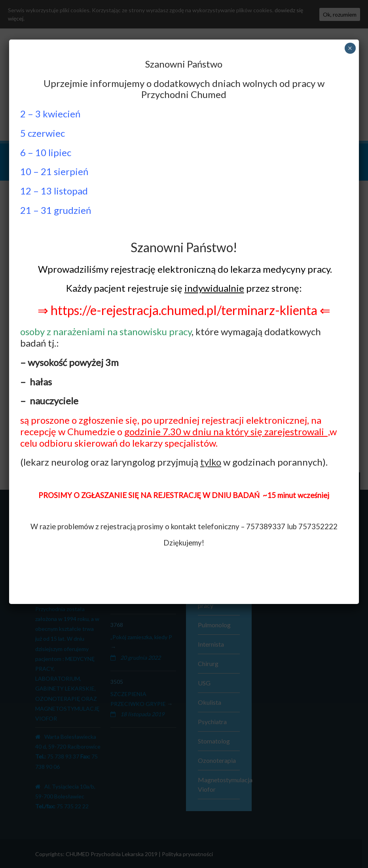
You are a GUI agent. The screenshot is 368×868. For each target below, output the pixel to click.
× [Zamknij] (350, 48)
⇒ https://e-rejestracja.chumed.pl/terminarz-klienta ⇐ (184, 310)
